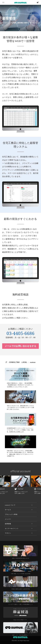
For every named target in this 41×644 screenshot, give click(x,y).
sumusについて (10, 505)
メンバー (8, 519)
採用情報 (8, 524)
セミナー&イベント (12, 528)
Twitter (19, 489)
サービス (8, 510)
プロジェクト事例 (11, 514)
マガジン (8, 533)
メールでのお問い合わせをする (20, 346)
